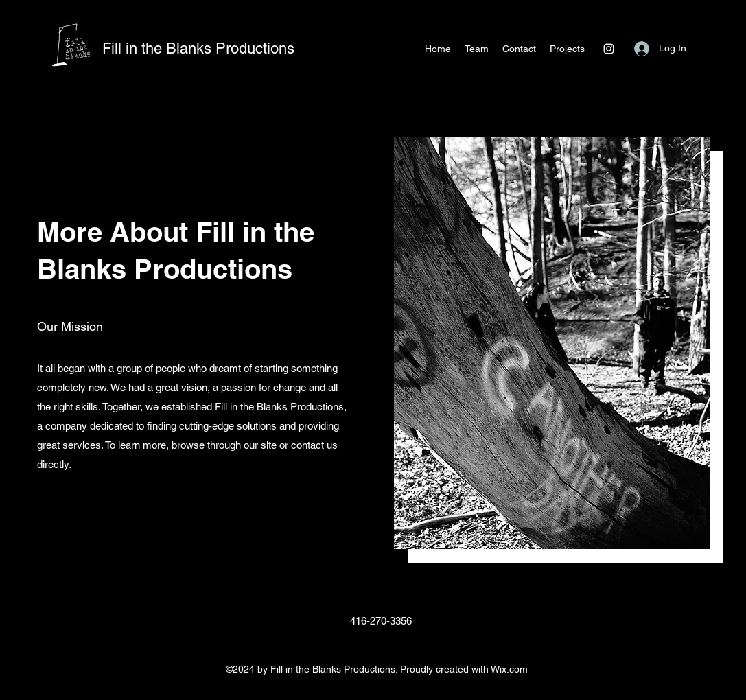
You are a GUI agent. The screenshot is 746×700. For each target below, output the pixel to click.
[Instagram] (609, 49)
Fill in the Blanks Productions (198, 48)
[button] (567, 49)
